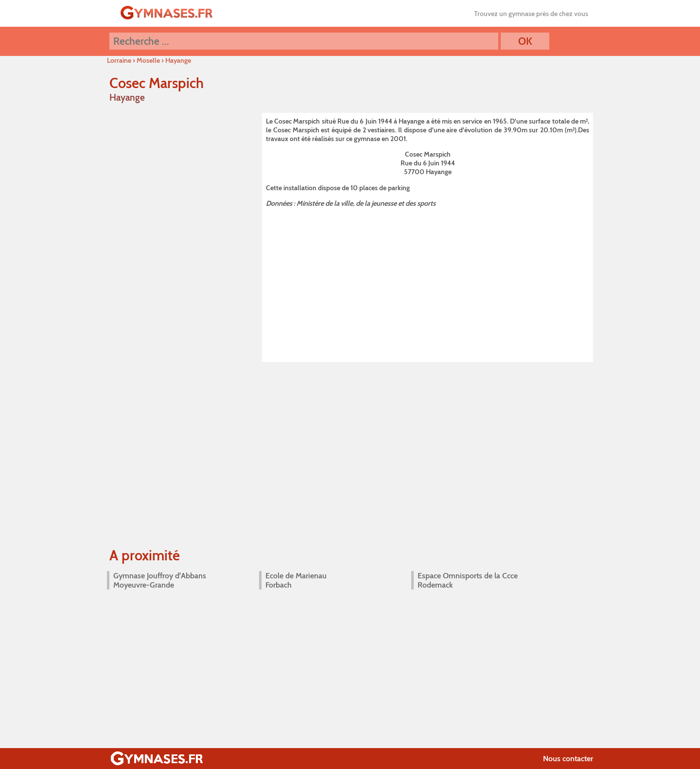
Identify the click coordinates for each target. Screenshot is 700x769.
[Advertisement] (428, 283)
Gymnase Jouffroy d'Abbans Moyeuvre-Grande (160, 580)
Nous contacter (568, 759)
